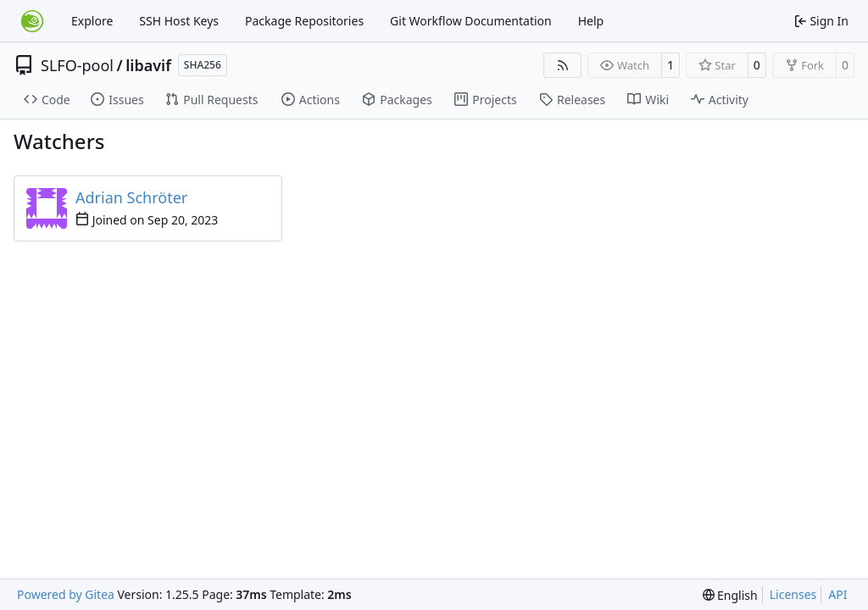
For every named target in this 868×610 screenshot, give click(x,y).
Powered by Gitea (66, 594)
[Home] (32, 21)
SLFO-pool (77, 65)
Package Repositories (304, 21)
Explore (92, 21)
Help (591, 21)
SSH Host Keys (179, 21)
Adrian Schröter (131, 197)
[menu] (730, 595)
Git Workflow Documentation (471, 21)
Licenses (793, 594)
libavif (148, 65)
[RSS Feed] (563, 65)
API (837, 594)
